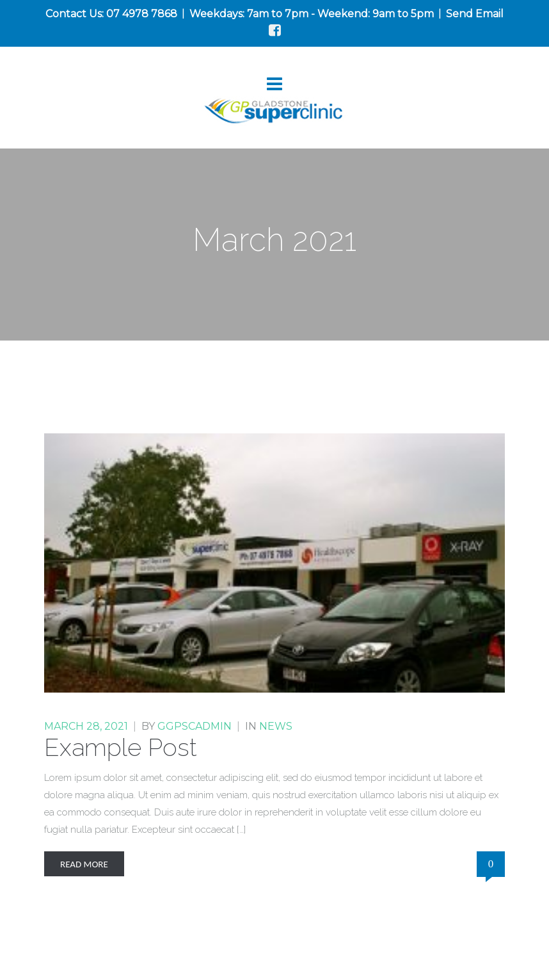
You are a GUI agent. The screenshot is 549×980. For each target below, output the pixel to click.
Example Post (121, 747)
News (276, 726)
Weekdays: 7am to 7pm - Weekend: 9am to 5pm (312, 14)
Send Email (475, 14)
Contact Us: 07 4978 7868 (111, 14)
